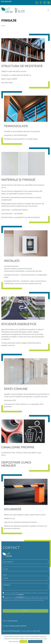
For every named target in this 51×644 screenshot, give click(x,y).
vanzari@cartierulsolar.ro (17, 626)
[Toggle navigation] (48, 10)
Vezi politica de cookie (35, 642)
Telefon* (25, 577)
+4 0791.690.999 (12, 621)
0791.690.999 (6, 1)
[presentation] (16, 606)
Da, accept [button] (23, 642)
